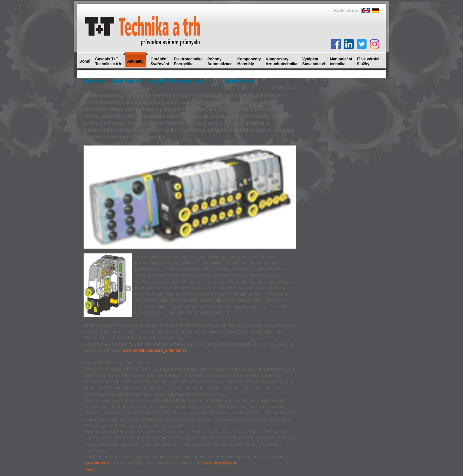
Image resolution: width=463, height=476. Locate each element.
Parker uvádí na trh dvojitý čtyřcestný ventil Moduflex (168, 81)
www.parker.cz (97, 463)
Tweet (89, 469)
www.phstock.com (219, 463)
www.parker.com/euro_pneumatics (154, 350)
